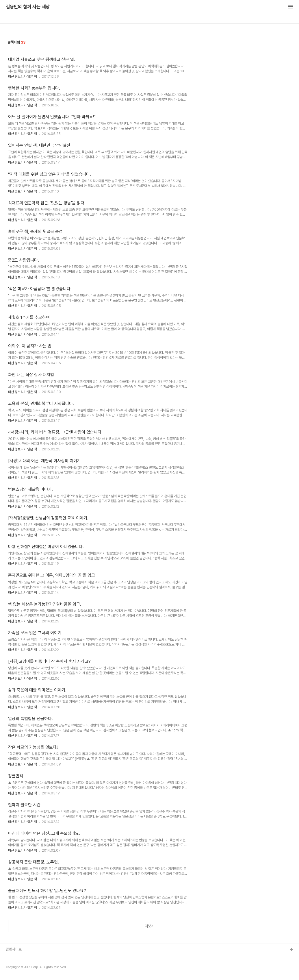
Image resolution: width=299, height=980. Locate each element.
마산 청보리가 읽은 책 (22, 77)
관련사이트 (14, 949)
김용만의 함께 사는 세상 (28, 7)
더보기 (149, 926)
